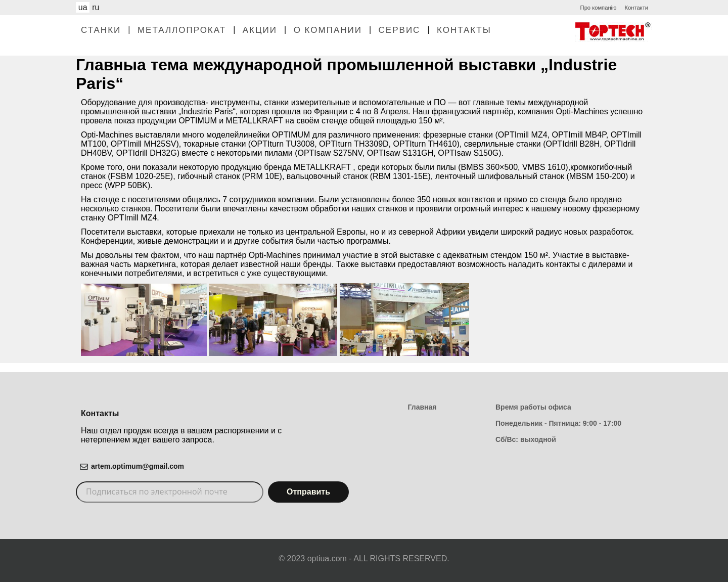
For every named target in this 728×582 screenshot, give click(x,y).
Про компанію (599, 8)
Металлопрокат (182, 30)
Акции (260, 30)
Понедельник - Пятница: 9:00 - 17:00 (558, 423)
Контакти (636, 8)
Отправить (308, 492)
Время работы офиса (533, 407)
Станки (101, 30)
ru (96, 7)
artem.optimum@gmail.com (138, 466)
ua (83, 7)
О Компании (328, 30)
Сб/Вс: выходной (526, 439)
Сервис (400, 30)
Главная (422, 407)
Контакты (464, 30)
